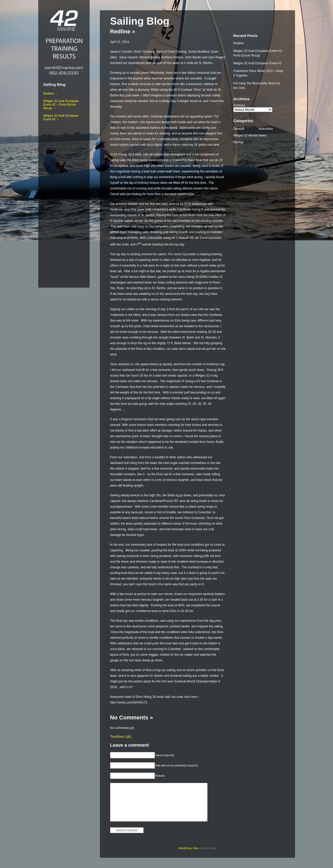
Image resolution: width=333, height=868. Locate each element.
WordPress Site (188, 848)
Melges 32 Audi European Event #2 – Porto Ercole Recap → (61, 105)
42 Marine (64, 21)
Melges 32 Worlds (246, 135)
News (263, 135)
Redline (239, 43)
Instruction (266, 129)
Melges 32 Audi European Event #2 (258, 63)
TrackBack (121, 737)
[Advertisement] (64, 203)
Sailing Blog (55, 84)
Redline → (51, 94)
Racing (238, 142)
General (239, 129)
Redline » (123, 31)
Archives (239, 105)
